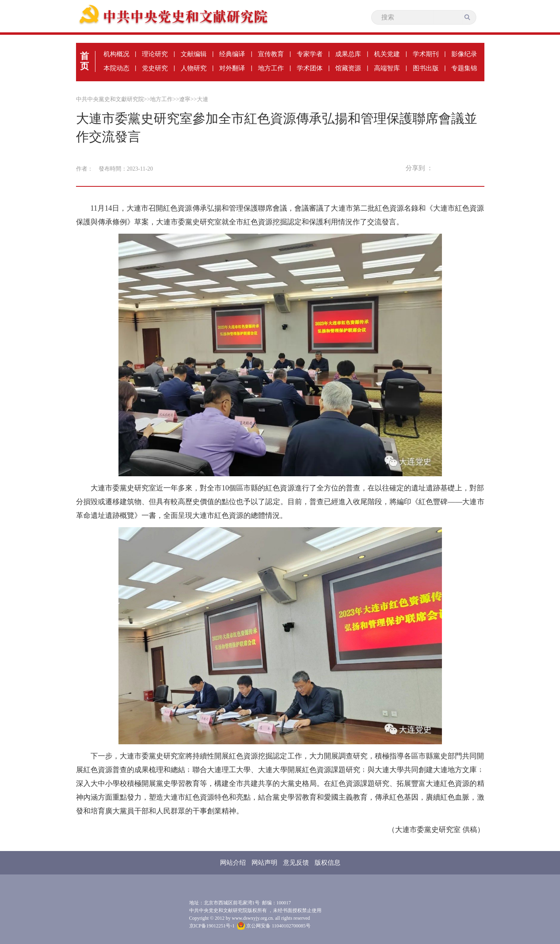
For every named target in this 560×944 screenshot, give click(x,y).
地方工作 (271, 68)
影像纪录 (464, 54)
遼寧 (185, 99)
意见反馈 (296, 863)
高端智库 (387, 68)
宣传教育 (271, 54)
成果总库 (348, 54)
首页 (85, 61)
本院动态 (116, 68)
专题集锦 (464, 68)
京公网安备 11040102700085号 (274, 926)
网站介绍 (233, 863)
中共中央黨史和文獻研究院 (110, 99)
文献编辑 (194, 54)
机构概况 (116, 54)
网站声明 (264, 863)
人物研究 (194, 68)
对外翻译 (232, 68)
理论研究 (155, 54)
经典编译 (232, 54)
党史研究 (155, 68)
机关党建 (387, 54)
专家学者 (310, 54)
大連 (203, 99)
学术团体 (310, 68)
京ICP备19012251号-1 (212, 926)
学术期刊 (426, 54)
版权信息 (328, 863)
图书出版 (426, 68)
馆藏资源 (348, 68)
